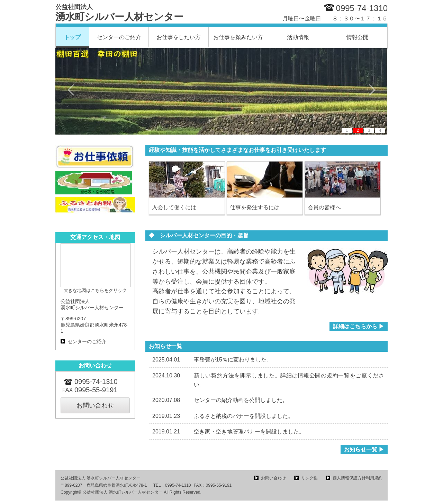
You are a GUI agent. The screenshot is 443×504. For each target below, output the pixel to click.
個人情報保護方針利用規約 (358, 478)
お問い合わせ (95, 405)
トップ (72, 37)
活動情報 (298, 37)
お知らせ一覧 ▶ (364, 450)
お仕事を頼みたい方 (238, 37)
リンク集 (309, 478)
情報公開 (358, 37)
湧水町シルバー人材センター (119, 13)
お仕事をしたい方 (179, 37)
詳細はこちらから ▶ (359, 326)
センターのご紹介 (119, 37)
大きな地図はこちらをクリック (95, 290)
